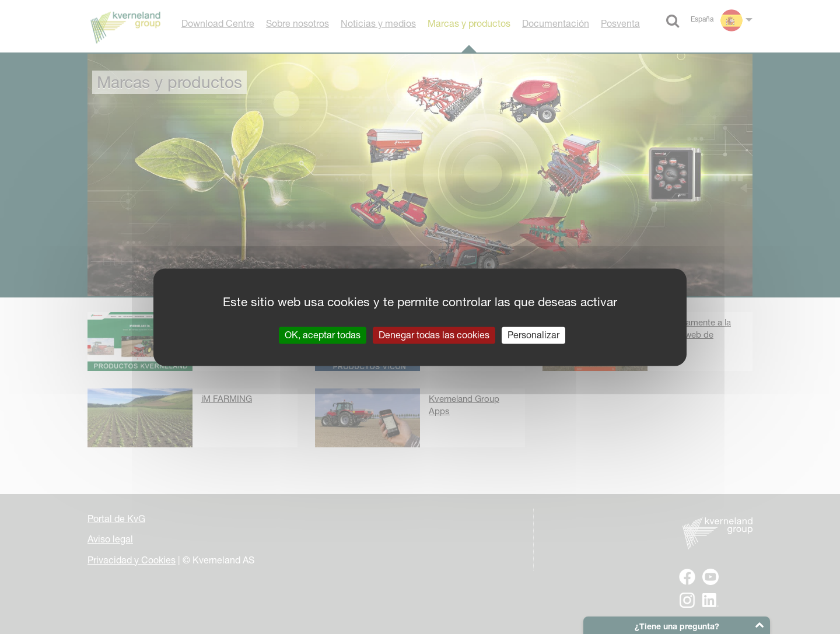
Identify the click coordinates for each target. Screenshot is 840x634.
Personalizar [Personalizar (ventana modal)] (533, 335)
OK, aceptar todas (323, 335)
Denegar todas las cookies (434, 335)
